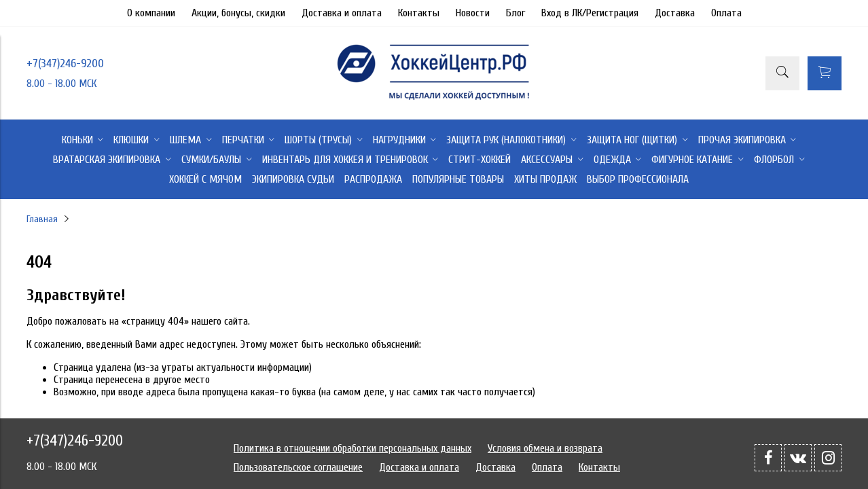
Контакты (419, 13)
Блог (516, 13)
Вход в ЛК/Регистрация (590, 13)
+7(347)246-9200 (65, 64)
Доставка (675, 13)
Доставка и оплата (342, 13)
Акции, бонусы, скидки (238, 13)
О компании (151, 13)
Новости (473, 13)
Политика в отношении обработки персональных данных (352, 448)
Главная (42, 219)
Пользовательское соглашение (298, 467)
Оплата (726, 13)
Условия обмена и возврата (545, 448)
